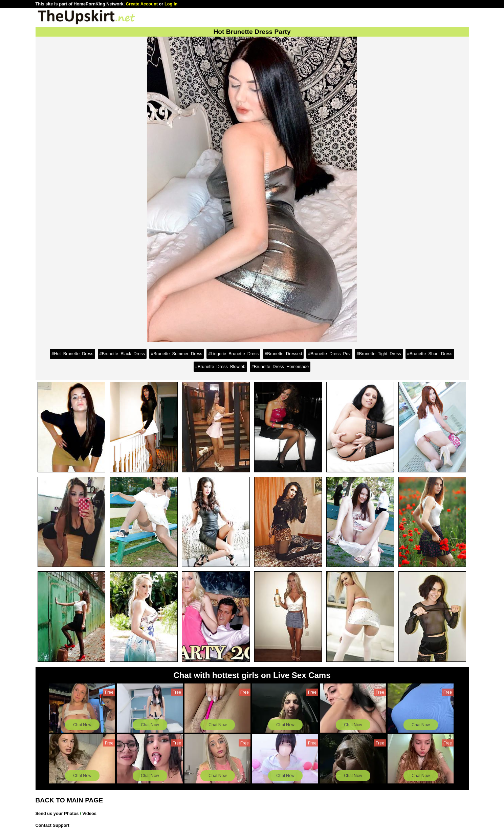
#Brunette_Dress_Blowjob (220, 366)
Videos (89, 813)
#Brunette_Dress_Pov (329, 354)
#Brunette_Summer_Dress (177, 354)
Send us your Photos (57, 813)
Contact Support (52, 825)
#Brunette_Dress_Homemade (280, 366)
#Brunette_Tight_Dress (379, 354)
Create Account (142, 4)
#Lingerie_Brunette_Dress (233, 354)
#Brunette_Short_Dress (430, 354)
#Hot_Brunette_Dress (72, 354)
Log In (171, 4)
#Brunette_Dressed (283, 354)
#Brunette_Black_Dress (122, 354)
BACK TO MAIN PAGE (69, 800)
